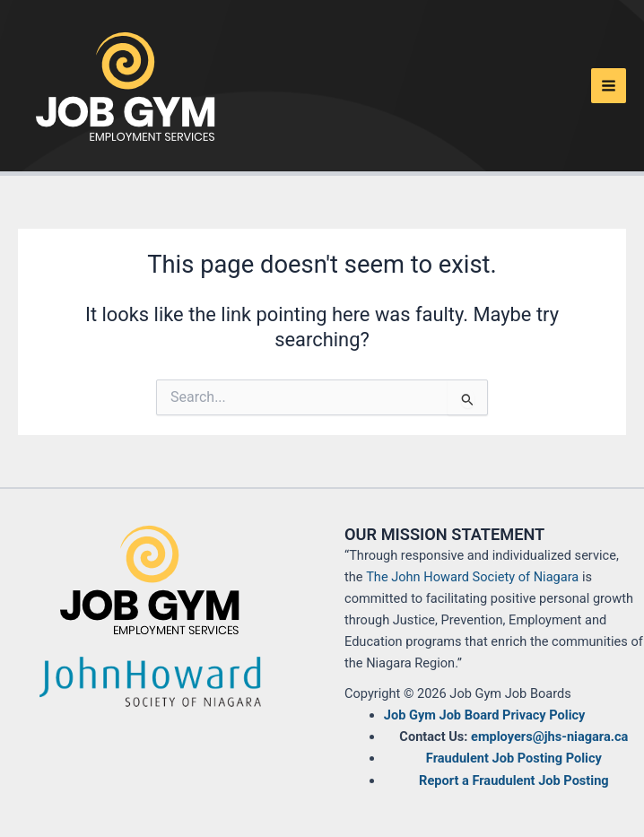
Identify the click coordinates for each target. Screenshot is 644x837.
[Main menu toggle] (609, 86)
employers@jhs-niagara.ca (549, 737)
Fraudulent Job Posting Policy (514, 758)
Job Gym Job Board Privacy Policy (485, 715)
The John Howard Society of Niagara (472, 577)
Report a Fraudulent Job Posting (514, 780)
